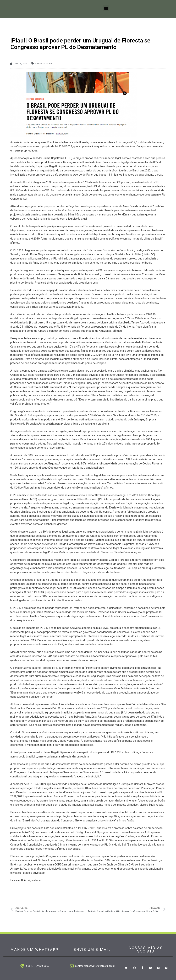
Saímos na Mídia (43, 63)
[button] (106, 8)
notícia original (27, 880)
